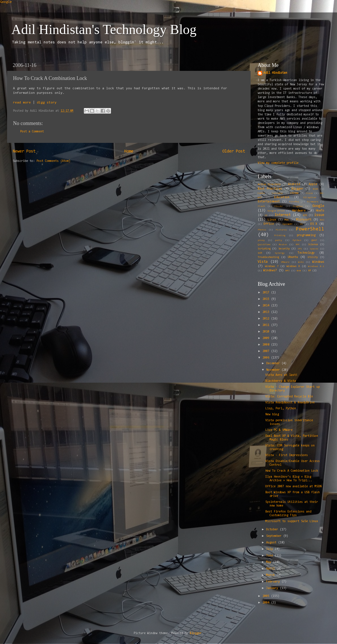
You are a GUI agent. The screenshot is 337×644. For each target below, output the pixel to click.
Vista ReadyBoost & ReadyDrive (290, 403)
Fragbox (298, 206)
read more (22, 103)
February (274, 582)
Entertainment (269, 202)
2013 (267, 312)
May (270, 562)
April (271, 569)
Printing (280, 236)
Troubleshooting (268, 257)
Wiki (301, 262)
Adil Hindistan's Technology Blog (104, 29)
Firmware (313, 202)
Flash (261, 206)
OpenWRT (288, 224)
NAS (322, 220)
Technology (306, 253)
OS (301, 224)
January (273, 588)
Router (283, 245)
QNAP (314, 240)
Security (284, 249)
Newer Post (24, 152)
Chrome (295, 193)
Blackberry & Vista (281, 381)
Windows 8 (293, 266)
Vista (263, 262)
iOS (305, 215)
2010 (267, 332)
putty (279, 240)
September (275, 536)
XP (310, 271)
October (273, 530)
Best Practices (270, 189)
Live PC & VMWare (279, 430)
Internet (283, 215)
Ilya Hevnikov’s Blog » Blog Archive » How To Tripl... (289, 479)
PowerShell (310, 229)
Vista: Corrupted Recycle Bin (289, 397)
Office (269, 224)
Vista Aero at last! (281, 375)
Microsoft (304, 220)
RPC (298, 245)
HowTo (320, 211)
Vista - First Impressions (287, 455)
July (270, 549)
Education (282, 197)
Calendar (278, 193)
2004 (267, 603)
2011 (267, 325)
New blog (272, 415)
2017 (267, 293)
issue (319, 215)
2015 (267, 299)
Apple (313, 184)
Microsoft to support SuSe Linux (292, 521)
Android (294, 184)
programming (306, 235)
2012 (267, 319)
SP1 (300, 249)
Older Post (234, 152)
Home (129, 152)
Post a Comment (32, 132)
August (272, 543)
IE (266, 215)
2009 (267, 338)
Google (6, 2)
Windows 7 (272, 266)
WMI (288, 271)
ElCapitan (310, 198)
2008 (267, 345)
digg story (47, 103)
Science (313, 245)
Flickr (279, 206)
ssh (260, 253)
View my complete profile (278, 163)
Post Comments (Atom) (54, 161)
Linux (272, 220)
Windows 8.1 (316, 266)
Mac (287, 220)
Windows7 (270, 271)
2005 (267, 596)
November (274, 370)
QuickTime (264, 245)
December (274, 364)
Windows (318, 262)
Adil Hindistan (275, 73)
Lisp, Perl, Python (281, 409)
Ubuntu (293, 257)
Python (297, 240)
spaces (314, 249)
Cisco (309, 193)
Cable (261, 193)
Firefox (294, 202)
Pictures (281, 230)
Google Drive (276, 211)
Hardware (299, 211)
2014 (267, 306)
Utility (313, 257)
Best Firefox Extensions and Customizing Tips (288, 514)
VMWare (285, 262)
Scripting (264, 249)
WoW (299, 271)
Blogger (297, 189)
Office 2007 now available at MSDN (293, 487)
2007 (267, 351)
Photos (262, 230)
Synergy (280, 253)
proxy (261, 240)
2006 (267, 358)
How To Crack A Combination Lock (292, 471)
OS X (314, 224)
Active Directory (269, 185)
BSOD (315, 189)
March (271, 575)
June (270, 556)
